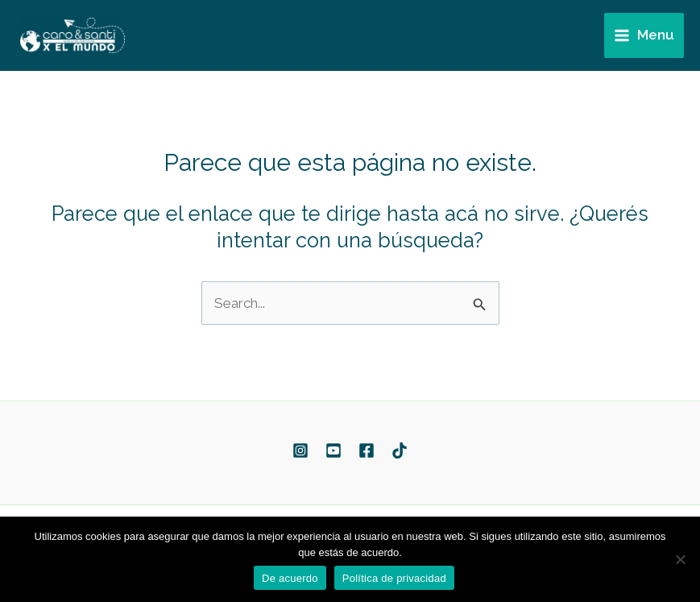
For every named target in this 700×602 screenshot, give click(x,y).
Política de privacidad (394, 578)
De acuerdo (290, 578)
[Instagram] (300, 450)
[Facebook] (367, 450)
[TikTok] (400, 450)
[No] (680, 559)
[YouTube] (333, 450)
